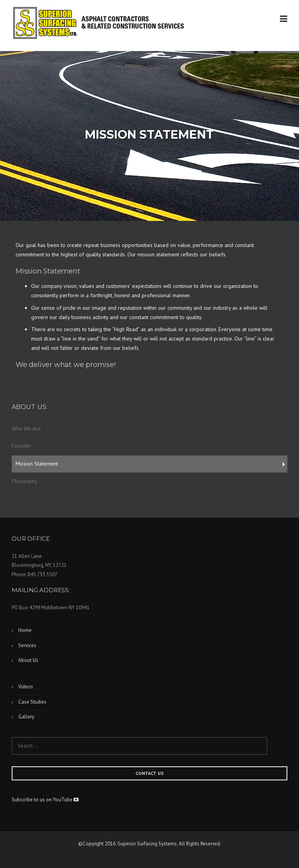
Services (27, 645)
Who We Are (26, 429)
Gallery (26, 717)
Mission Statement (37, 464)
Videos (26, 687)
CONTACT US (149, 773)
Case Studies (32, 702)
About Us (28, 660)
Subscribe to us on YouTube (45, 800)
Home (25, 630)
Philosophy (25, 481)
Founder (21, 446)
